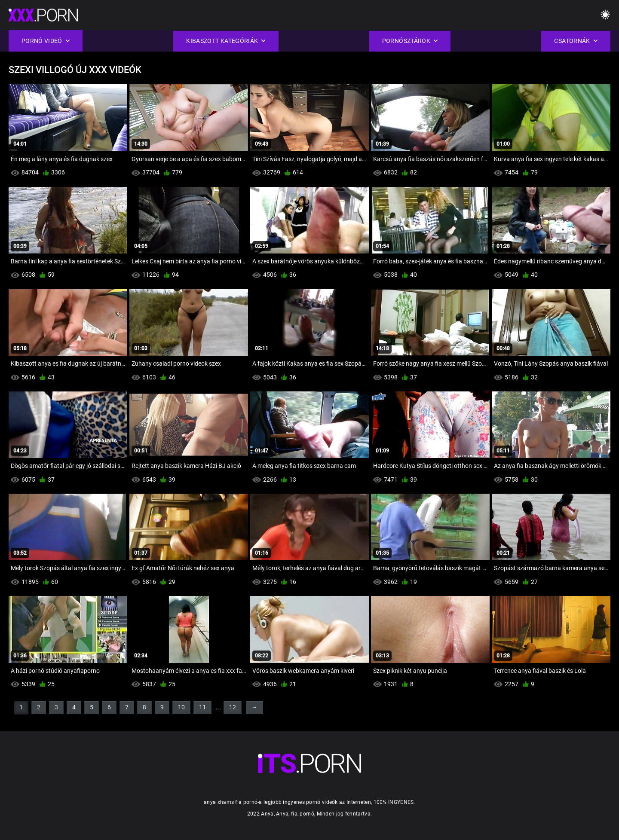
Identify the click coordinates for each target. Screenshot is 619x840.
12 (233, 707)
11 (202, 707)
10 (181, 707)
